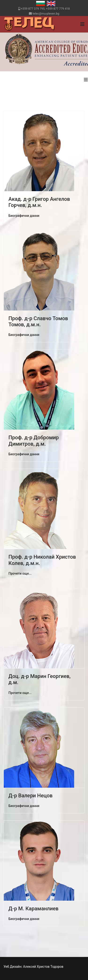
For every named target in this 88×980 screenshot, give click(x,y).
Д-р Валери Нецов (31, 796)
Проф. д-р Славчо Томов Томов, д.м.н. (38, 321)
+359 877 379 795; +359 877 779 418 (45, 9)
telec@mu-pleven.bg (46, 14)
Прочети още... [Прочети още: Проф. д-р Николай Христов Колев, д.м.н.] (20, 573)
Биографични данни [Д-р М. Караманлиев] (24, 919)
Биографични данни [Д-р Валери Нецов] (24, 806)
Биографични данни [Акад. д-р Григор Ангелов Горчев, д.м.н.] (24, 216)
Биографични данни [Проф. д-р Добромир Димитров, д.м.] (24, 454)
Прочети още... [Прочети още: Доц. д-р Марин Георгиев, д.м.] (20, 693)
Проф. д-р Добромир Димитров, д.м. (34, 441)
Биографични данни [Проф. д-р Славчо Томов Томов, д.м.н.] (24, 335)
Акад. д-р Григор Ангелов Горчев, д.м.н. (39, 202)
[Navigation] (82, 24)
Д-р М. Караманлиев (33, 909)
